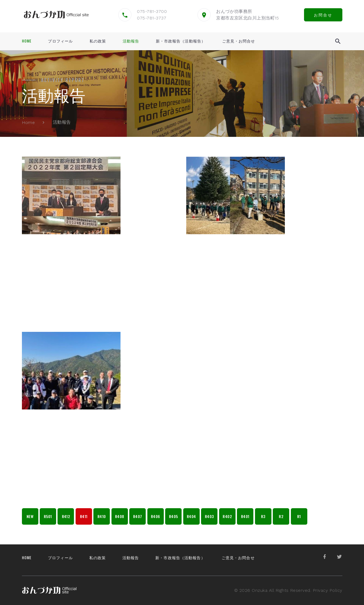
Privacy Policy (328, 590)
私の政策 (98, 41)
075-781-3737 (152, 18)
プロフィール (60, 41)
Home (27, 41)
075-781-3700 (152, 11)
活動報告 (131, 41)
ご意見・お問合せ (239, 41)
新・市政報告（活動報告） (181, 41)
